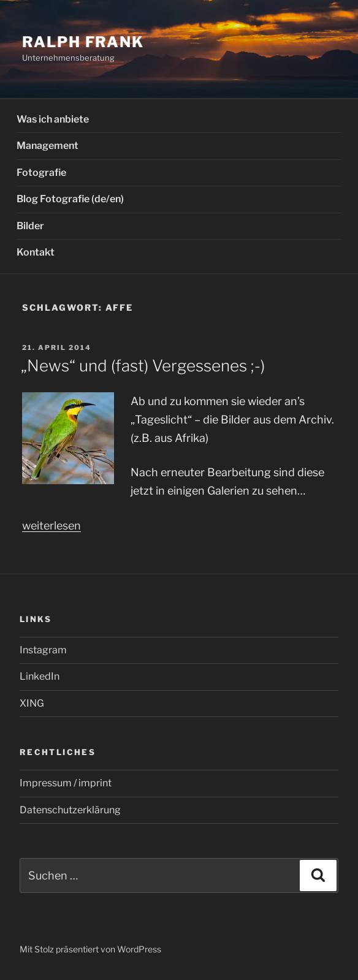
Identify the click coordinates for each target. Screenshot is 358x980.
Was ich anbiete (53, 119)
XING (32, 703)
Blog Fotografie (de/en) (70, 199)
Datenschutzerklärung (70, 810)
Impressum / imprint (66, 783)
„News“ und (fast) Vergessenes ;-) (143, 366)
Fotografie (41, 173)
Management (48, 146)
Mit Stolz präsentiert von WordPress (90, 949)
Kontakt (36, 252)
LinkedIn (40, 676)
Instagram (43, 650)
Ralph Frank (83, 42)
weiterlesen (51, 526)
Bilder (30, 226)
